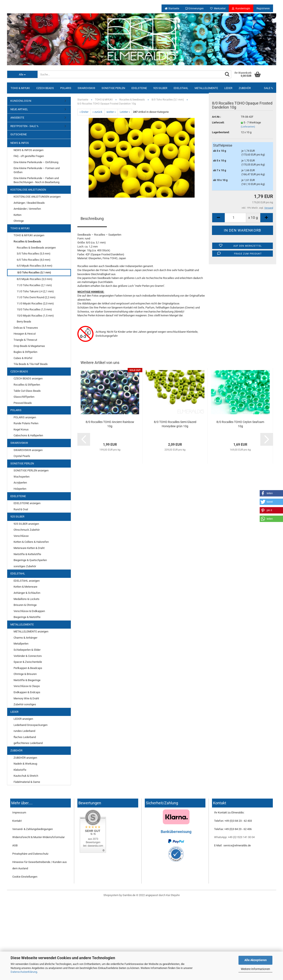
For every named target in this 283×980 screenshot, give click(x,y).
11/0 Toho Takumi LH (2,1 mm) (35, 291)
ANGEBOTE (17, 118)
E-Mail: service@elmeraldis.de (232, 845)
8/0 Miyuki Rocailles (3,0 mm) (35, 279)
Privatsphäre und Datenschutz (30, 854)
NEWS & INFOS (20, 143)
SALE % (268, 88)
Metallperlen (21, 644)
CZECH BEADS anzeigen (28, 378)
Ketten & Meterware (25, 587)
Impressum (19, 812)
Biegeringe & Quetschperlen (30, 560)
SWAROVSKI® (86, 88)
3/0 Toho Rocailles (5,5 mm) (34, 254)
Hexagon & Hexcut (25, 334)
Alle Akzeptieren (256, 960)
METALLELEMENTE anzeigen (31, 631)
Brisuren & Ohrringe (25, 605)
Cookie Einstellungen (25, 877)
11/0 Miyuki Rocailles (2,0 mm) (35, 303)
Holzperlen (20, 489)
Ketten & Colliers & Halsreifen (31, 542)
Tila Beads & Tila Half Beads (31, 364)
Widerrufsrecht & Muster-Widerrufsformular (38, 837)
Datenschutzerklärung (24, 972)
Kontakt (17, 821)
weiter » (111, 112)
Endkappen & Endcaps (27, 692)
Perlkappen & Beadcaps (28, 668)
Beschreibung (92, 218)
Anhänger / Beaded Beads (29, 203)
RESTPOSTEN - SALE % (24, 126)
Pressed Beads (23, 403)
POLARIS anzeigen (25, 417)
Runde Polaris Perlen (26, 423)
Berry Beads (24, 322)
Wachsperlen (22, 477)
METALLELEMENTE (206, 88)
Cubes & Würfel (23, 358)
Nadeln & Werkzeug (25, 764)
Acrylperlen (20, 483)
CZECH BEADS (45, 88)
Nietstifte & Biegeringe (27, 680)
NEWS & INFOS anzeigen (29, 150)
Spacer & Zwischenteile (28, 662)
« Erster (84, 112)
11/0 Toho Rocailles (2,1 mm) (34, 285)
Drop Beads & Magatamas (29, 346)
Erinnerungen (195, 8)
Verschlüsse (21, 536)
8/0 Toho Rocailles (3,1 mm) (34, 272)
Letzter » (125, 112)
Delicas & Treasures (26, 328)
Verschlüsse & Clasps (27, 686)
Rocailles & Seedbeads (27, 241)
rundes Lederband (24, 731)
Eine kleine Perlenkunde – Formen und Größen (37, 170)
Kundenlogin (241, 8)
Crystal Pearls (22, 456)
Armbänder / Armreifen (27, 209)
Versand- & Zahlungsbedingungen (33, 829)
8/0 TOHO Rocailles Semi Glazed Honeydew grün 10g (175, 424)
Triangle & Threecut (25, 340)
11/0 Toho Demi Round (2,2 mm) (36, 297)
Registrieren (263, 8)
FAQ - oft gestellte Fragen (29, 156)
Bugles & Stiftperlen (25, 352)
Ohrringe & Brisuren (25, 674)
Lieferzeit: (218, 122)
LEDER (228, 88)
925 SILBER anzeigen (26, 524)
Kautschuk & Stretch (26, 776)
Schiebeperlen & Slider (27, 650)
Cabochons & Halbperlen (28, 435)
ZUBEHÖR (245, 88)
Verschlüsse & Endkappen (29, 611)
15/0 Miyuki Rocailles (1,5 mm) (35, 316)
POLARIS (66, 88)
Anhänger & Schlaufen (27, 593)
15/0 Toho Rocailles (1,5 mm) (34, 309)
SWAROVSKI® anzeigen (28, 450)
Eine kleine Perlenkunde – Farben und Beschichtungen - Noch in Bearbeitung (36, 180)
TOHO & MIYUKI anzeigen (29, 235)
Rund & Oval (21, 509)
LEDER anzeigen (23, 719)
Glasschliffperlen (24, 397)
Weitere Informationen (255, 969)
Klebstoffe (20, 770)
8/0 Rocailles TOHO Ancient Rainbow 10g (110, 424)
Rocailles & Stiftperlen (27, 385)
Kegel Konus (21, 429)
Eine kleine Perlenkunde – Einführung (36, 162)
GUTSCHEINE (19, 134)
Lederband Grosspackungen (31, 725)
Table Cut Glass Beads (27, 391)
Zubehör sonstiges (25, 704)
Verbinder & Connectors (28, 656)
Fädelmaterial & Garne (27, 782)
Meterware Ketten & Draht (29, 548)
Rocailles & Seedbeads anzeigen (36, 248)
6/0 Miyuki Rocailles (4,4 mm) (35, 266)
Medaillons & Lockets (26, 599)
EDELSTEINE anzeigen (27, 503)
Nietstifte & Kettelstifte (27, 554)
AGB (15, 845)
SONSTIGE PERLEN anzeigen (31, 470)
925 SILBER (160, 88)
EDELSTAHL (181, 88)
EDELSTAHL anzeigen (27, 581)
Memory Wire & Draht (26, 698)
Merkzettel (218, 8)
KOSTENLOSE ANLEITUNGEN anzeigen (37, 197)
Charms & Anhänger (25, 638)
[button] (271, 493)
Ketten (17, 215)
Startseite (172, 8)
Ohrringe (19, 221)
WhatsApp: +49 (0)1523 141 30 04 (234, 837)
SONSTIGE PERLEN (113, 88)
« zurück (97, 112)
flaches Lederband (25, 737)
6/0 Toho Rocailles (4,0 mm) (34, 260)
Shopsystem (111, 895)
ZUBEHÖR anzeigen (25, 758)
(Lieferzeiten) (248, 127)
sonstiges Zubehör (25, 566)
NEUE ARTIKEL (19, 109)
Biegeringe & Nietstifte (27, 617)
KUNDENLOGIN (21, 101)
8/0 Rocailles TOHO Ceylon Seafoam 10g (240, 424)
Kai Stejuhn (173, 895)
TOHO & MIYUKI (20, 88)
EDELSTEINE (139, 88)
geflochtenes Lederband (28, 743)
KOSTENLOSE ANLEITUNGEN (28, 190)
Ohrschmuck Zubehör (27, 530)
